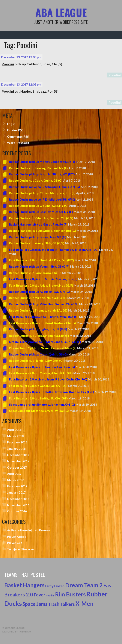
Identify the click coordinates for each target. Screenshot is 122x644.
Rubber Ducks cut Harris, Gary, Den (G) (36, 361)
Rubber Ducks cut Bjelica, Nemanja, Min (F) (39, 336)
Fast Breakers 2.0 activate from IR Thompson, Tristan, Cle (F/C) (54, 250)
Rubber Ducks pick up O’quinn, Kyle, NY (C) (39, 206)
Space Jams (35, 604)
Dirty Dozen (55, 586)
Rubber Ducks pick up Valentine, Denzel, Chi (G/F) (44, 304)
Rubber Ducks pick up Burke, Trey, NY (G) (38, 237)
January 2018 (16, 449)
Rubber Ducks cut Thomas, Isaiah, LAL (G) (38, 310)
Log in (11, 124)
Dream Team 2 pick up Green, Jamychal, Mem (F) (43, 348)
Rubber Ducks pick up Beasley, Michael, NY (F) (41, 212)
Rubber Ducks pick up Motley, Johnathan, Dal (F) (43, 162)
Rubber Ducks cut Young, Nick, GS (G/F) (37, 243)
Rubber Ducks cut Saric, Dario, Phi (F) (35, 273)
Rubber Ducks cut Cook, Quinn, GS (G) (36, 180)
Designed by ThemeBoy (17, 632)
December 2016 (18, 499)
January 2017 (16, 492)
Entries (15, 130)
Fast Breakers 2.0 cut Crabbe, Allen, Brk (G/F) (41, 373)
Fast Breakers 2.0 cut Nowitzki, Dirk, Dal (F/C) (41, 260)
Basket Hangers (24, 585)
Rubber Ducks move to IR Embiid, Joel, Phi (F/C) (42, 199)
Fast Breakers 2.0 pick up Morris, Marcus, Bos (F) (43, 279)
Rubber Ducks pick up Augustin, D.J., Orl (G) (39, 292)
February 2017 (17, 486)
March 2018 (15, 436)
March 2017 (15, 480)
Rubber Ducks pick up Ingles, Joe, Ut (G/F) (38, 329)
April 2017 (14, 474)
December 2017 (18, 455)
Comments (18, 137)
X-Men (84, 604)
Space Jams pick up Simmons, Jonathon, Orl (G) (42, 404)
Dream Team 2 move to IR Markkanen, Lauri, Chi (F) (45, 342)
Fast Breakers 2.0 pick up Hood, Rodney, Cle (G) (42, 323)
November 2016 (18, 505)
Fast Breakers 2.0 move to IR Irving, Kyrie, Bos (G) (44, 317)
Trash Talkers (61, 604)
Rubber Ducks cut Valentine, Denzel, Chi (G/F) (41, 218)
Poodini (115, 75)
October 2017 (17, 467)
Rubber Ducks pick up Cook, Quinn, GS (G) (38, 354)
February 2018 (17, 442)
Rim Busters (70, 594)
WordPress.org (18, 143)
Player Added (17, 537)
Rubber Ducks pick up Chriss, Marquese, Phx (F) (42, 193)
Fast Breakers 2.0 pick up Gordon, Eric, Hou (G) (42, 367)
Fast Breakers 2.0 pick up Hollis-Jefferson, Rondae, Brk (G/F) (52, 392)
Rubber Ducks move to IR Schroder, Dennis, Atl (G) (44, 187)
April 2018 (14, 430)
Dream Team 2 (84, 585)
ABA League (61, 12)
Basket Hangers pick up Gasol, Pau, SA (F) (38, 224)
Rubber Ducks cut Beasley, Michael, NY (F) (38, 168)
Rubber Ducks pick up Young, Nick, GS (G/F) (39, 266)
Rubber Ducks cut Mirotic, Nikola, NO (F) (38, 298)
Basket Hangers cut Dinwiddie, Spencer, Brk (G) (43, 231)
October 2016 (17, 511)
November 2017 (18, 461)
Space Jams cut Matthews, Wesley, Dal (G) (39, 411)
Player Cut (15, 543)
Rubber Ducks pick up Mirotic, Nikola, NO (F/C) (42, 174)
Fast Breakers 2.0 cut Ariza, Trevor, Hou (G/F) (41, 285)
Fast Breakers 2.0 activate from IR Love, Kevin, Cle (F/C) (48, 379)
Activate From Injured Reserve (29, 530)
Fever (39, 595)
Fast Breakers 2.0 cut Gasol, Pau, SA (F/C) (38, 386)
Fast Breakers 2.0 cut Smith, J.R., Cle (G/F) (38, 398)
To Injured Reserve (20, 549)
